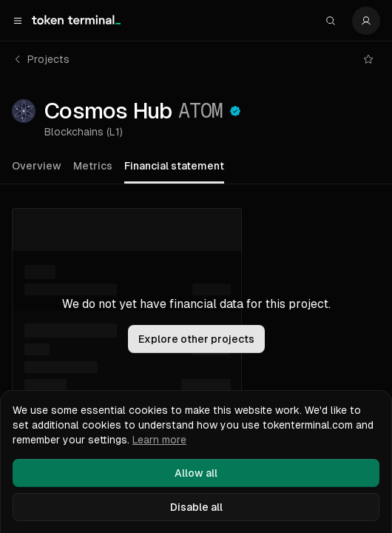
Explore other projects (196, 339)
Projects (41, 59)
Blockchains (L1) (84, 132)
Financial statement (174, 166)
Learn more (159, 440)
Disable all (196, 507)
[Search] (331, 21)
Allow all (196, 473)
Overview (37, 166)
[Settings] (366, 21)
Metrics (93, 166)
